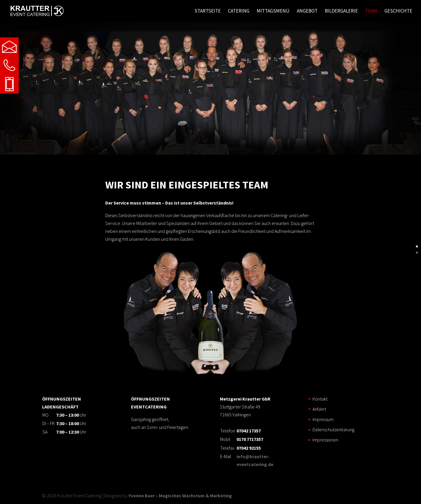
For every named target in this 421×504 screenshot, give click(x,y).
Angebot (307, 11)
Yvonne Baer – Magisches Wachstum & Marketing (180, 496)
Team (371, 11)
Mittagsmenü (273, 11)
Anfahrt (319, 409)
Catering (239, 11)
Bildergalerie (341, 11)
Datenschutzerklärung (333, 429)
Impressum (323, 419)
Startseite (208, 11)
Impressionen (325, 440)
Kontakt (320, 399)
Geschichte (398, 11)
